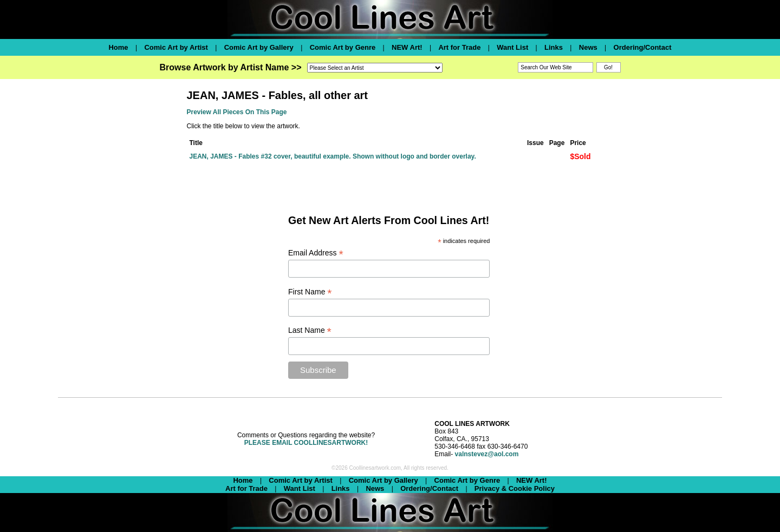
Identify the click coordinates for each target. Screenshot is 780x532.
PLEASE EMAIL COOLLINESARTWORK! (306, 443)
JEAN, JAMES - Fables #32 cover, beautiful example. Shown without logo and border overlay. (333, 156)
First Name (310, 292)
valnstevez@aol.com (487, 454)
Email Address (316, 253)
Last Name (310, 330)
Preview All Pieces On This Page (237, 112)
